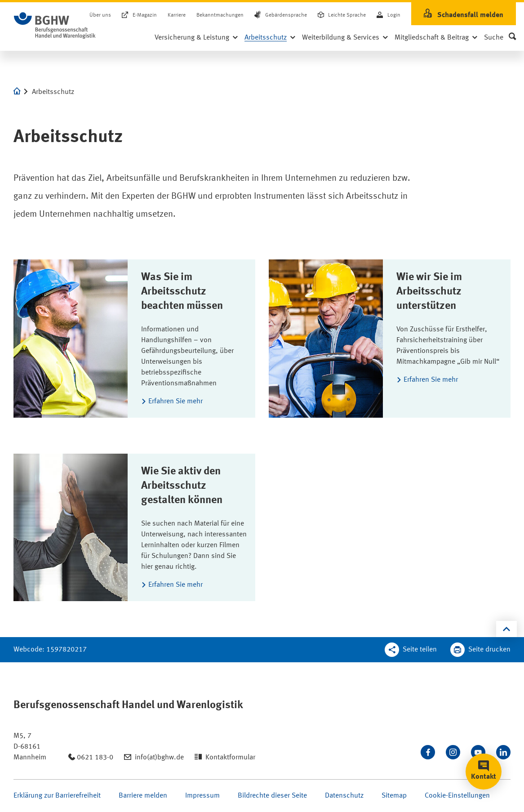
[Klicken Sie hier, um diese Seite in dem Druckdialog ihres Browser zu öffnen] (480, 650)
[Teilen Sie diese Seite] (411, 650)
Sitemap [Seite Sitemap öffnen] (394, 796)
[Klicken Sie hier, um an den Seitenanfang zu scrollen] (506, 629)
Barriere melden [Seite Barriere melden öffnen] (143, 796)
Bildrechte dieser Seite (272, 796)
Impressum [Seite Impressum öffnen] (202, 796)
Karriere (177, 15)
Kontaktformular (230, 758)
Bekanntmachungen (220, 15)
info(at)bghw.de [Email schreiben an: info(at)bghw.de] (159, 758)
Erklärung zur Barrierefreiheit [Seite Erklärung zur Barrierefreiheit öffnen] (57, 796)
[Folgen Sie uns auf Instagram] (453, 752)
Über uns (100, 15)
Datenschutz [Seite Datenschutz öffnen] (344, 796)
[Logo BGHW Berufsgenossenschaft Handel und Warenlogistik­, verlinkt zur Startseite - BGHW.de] (55, 26)
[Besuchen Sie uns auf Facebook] (428, 752)
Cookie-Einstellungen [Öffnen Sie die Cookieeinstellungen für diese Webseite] (457, 796)
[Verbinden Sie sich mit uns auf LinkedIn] (503, 752)
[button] (500, 38)
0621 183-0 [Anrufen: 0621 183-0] (95, 758)
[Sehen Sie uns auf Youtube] (478, 752)
